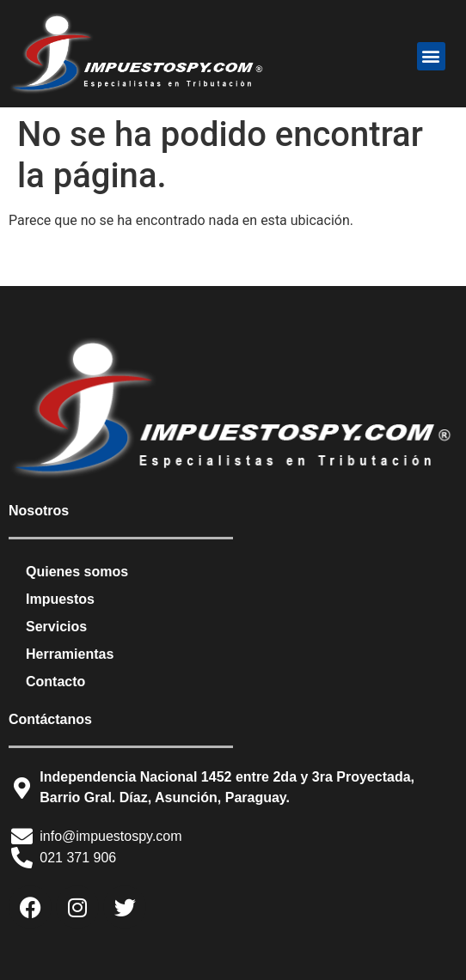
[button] (431, 56)
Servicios (56, 627)
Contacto (55, 682)
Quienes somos (77, 572)
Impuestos (60, 599)
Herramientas (70, 654)
